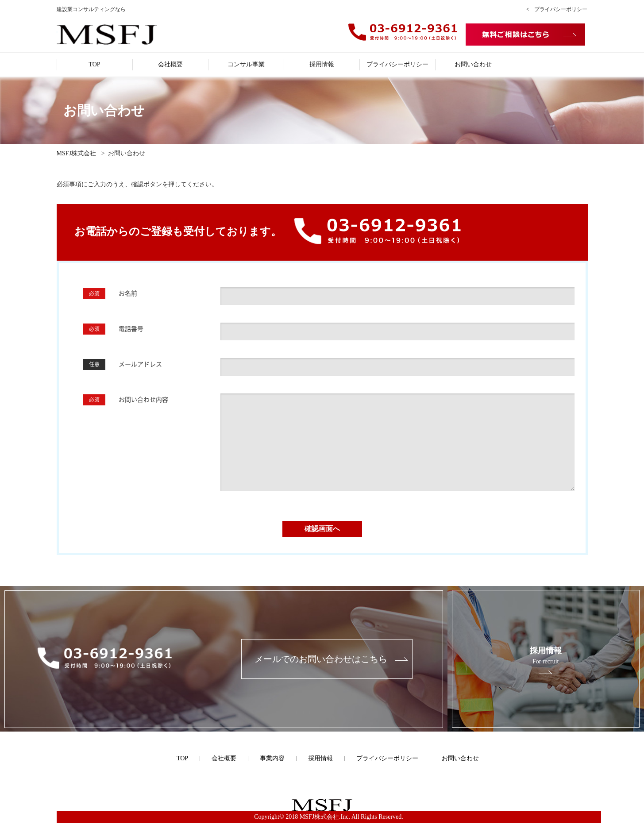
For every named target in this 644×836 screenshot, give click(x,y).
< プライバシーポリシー (557, 9)
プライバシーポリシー (397, 64)
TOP (94, 64)
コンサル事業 (246, 64)
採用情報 (322, 64)
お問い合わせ (473, 64)
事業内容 (272, 758)
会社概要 (170, 64)
